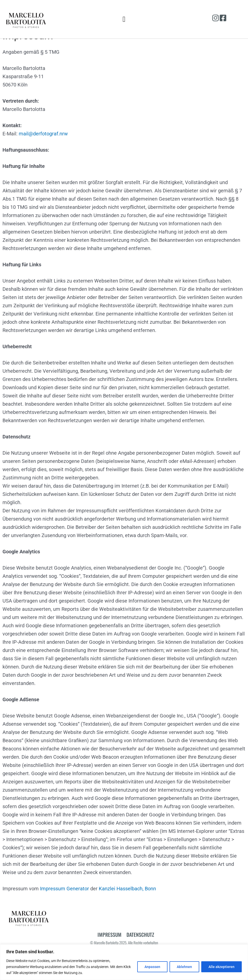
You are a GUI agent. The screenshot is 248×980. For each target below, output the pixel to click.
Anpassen (152, 967)
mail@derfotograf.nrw (43, 146)
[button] (124, 19)
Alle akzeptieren (221, 967)
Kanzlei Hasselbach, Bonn (127, 901)
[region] (124, 962)
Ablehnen (184, 967)
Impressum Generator (64, 901)
